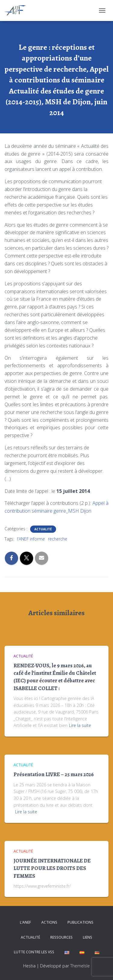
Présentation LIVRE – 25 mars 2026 (54, 774)
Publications (80, 922)
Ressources (61, 937)
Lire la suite (80, 725)
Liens (88, 937)
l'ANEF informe (31, 539)
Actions (49, 922)
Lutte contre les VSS (34, 952)
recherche (58, 539)
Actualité (43, 529)
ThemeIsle (80, 966)
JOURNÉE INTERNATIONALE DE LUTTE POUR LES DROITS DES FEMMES (52, 868)
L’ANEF (25, 922)
